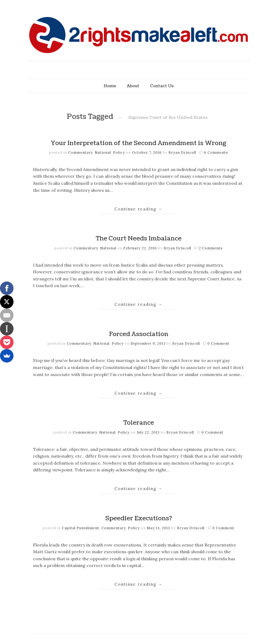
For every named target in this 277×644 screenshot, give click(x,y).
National (103, 152)
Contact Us (162, 86)
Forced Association (139, 334)
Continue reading (138, 209)
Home (110, 86)
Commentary (80, 152)
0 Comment (218, 343)
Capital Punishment (81, 528)
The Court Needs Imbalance (139, 239)
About (133, 86)
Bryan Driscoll (182, 152)
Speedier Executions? (139, 518)
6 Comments (216, 152)
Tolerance (139, 423)
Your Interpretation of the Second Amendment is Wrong (138, 143)
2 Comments (211, 248)
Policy (119, 152)
